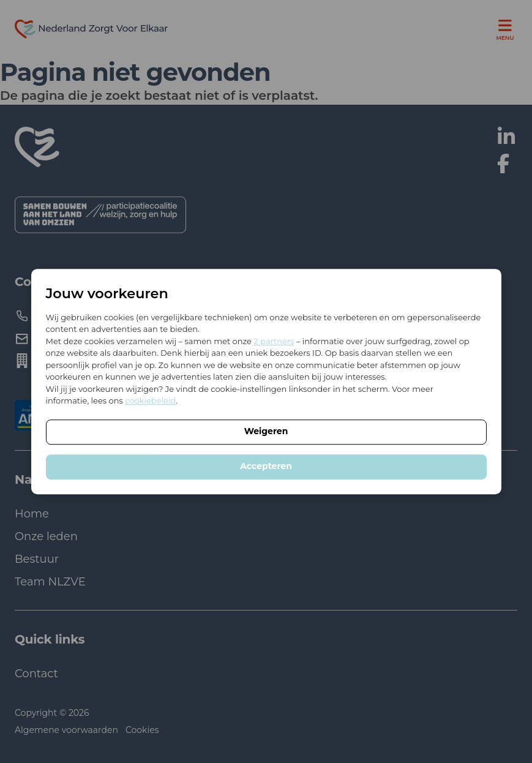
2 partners (274, 341)
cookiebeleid (150, 400)
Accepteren (266, 466)
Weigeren (266, 431)
